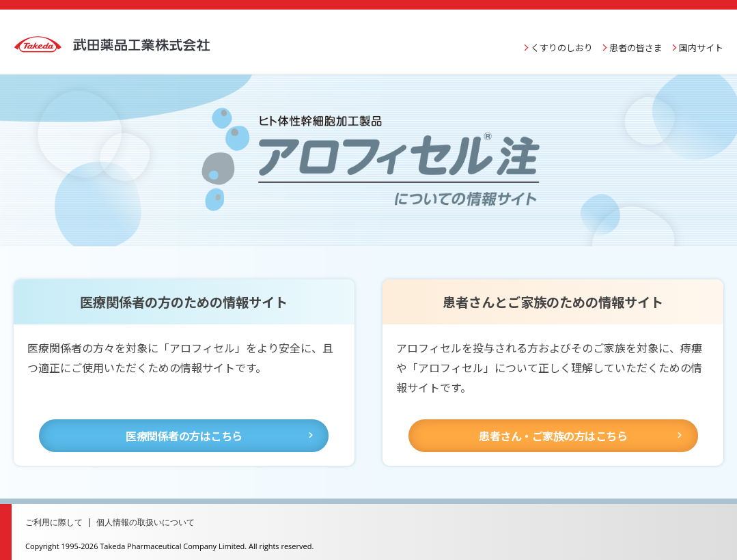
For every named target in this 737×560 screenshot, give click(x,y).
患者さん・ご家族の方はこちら (553, 427)
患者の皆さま (636, 39)
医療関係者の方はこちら (184, 427)
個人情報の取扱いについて (154, 514)
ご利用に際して (56, 514)
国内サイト (701, 39)
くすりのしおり (562, 39)
